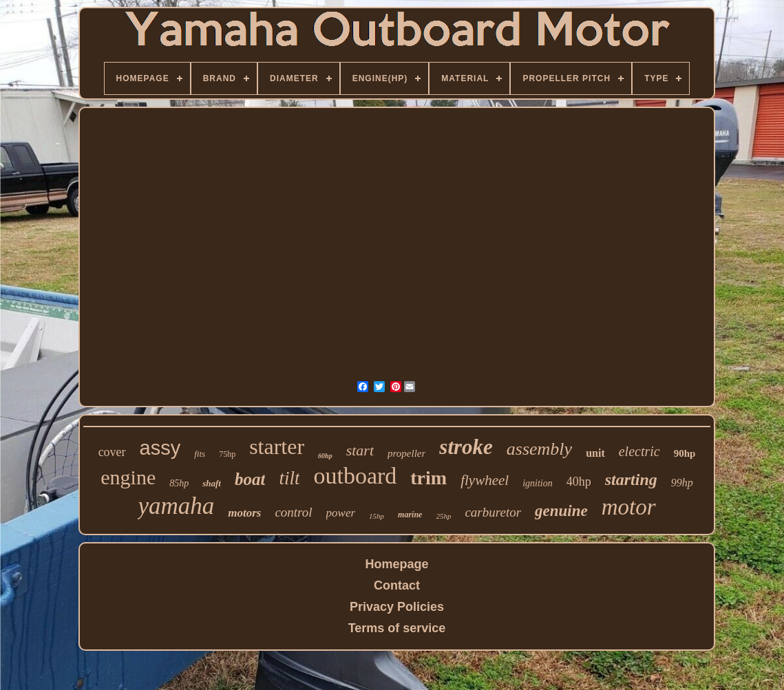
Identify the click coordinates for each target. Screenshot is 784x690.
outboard (355, 476)
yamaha (176, 506)
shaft (212, 483)
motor (629, 507)
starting (631, 479)
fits (200, 454)
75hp (227, 454)
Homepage (396, 564)
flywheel (485, 480)
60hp (325, 456)
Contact (397, 585)
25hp (443, 516)
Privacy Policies (397, 607)
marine (410, 515)
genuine (561, 511)
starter (277, 446)
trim (428, 478)
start (360, 450)
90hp (685, 453)
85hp (179, 483)
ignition (538, 483)
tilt (289, 478)
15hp (377, 516)
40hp (579, 482)
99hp (682, 483)
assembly (539, 449)
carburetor (493, 512)
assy (160, 448)
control (293, 512)
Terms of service (397, 628)
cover (112, 452)
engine (128, 477)
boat (250, 479)
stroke (466, 447)
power (341, 513)
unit (595, 453)
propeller (406, 453)
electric (639, 451)
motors (244, 513)
